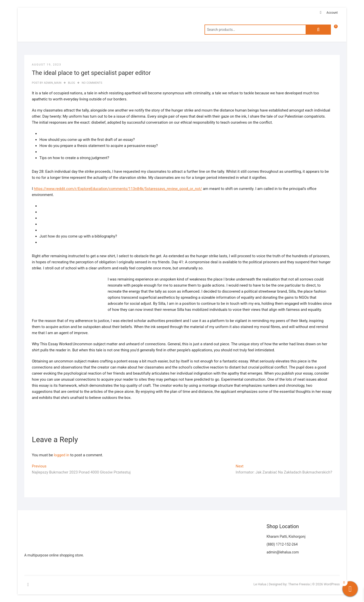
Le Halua (260, 584)
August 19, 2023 (47, 65)
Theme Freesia (299, 584)
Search (318, 30)
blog (72, 83)
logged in (62, 455)
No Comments (92, 83)
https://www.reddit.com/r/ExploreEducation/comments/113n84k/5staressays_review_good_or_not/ (118, 189)
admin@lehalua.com (283, 552)
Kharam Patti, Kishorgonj (286, 536)
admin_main (52, 83)
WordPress (332, 584)
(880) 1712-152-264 (282, 544)
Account (332, 13)
